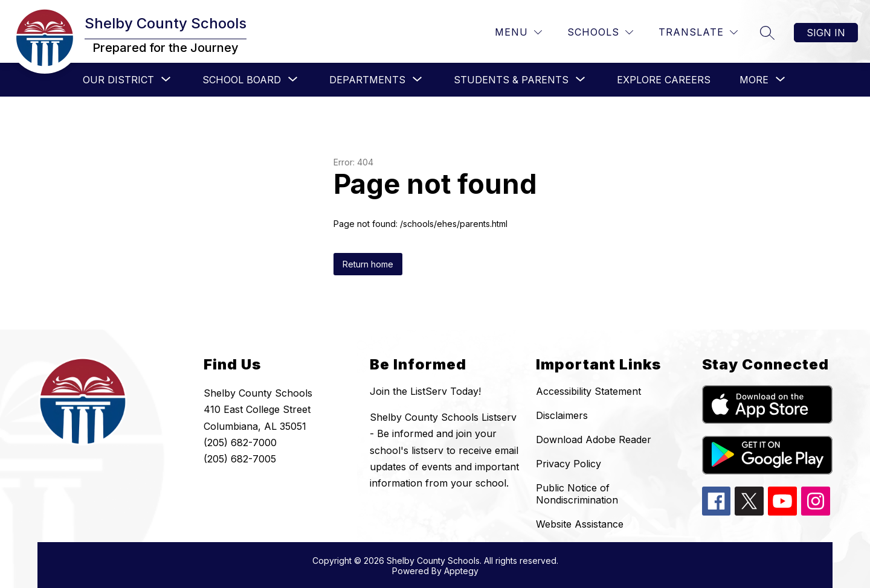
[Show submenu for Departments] (367, 80)
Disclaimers (562, 415)
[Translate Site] (698, 32)
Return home (368, 264)
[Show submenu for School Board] (242, 80)
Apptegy (461, 571)
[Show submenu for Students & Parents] (511, 80)
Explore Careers (664, 80)
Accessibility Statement (588, 391)
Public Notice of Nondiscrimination (577, 494)
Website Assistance (580, 524)
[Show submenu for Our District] (118, 80)
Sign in (826, 33)
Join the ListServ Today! (425, 391)
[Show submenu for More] (754, 80)
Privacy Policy (569, 464)
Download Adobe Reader (594, 439)
